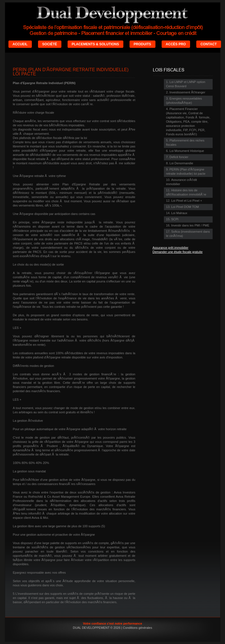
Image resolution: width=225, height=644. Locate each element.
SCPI (175, 219)
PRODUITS (142, 44)
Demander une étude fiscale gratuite (178, 252)
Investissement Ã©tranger (187, 92)
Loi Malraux (179, 213)
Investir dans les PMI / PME (190, 225)
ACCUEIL (20, 44)
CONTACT (209, 44)
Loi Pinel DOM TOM (185, 207)
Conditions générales (138, 628)
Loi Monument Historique (187, 151)
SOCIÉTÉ (50, 44)
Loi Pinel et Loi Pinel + (187, 201)
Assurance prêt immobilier (171, 248)
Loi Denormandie (181, 163)
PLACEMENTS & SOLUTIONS (95, 44)
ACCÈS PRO (176, 44)
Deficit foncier (179, 157)
